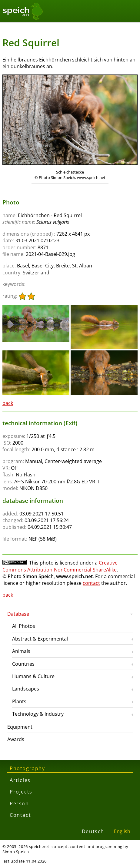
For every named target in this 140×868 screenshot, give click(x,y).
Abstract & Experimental (40, 639)
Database (18, 614)
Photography (27, 768)
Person (19, 803)
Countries (23, 664)
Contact (20, 815)
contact (91, 583)
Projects (21, 792)
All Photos (24, 626)
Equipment (20, 727)
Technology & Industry (38, 714)
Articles (20, 780)
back (8, 403)
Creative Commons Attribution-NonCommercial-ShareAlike (60, 566)
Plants (19, 701)
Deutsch (93, 831)
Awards (16, 739)
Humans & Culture (33, 676)
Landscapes (26, 689)
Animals (21, 651)
